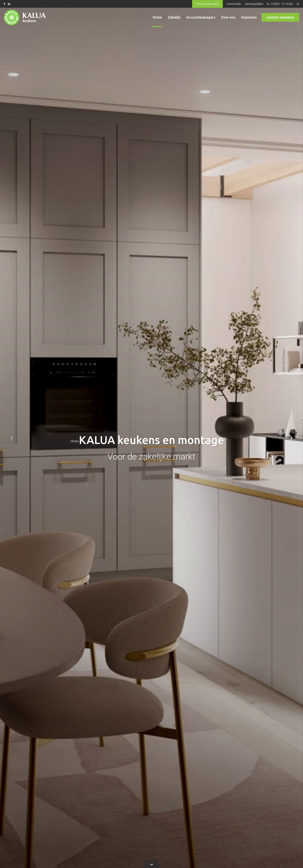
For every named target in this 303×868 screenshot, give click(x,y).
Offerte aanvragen (207, 4)
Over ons (228, 17)
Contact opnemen (280, 17)
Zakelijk (174, 17)
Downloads (234, 4)
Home (157, 17)
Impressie (249, 17)
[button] (291, 438)
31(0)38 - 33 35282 (280, 4)
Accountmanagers (201, 17)
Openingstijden (254, 4)
